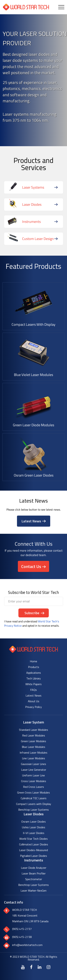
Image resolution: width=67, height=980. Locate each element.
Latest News (31, 521)
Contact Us (31, 566)
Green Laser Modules (33, 741)
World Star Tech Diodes (33, 839)
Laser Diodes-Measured (33, 850)
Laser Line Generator (34, 770)
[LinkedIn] (40, 967)
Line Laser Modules (33, 758)
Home (33, 661)
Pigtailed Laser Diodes (33, 856)
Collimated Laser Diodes (34, 844)
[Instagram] (49, 967)
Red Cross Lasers (33, 787)
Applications (34, 673)
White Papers (33, 684)
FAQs (33, 690)
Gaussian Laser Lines (33, 764)
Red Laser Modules (34, 735)
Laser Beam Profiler (34, 873)
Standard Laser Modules (33, 730)
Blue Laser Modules (33, 747)
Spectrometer (34, 879)
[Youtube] (23, 967)
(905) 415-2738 (22, 937)
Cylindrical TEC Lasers (34, 798)
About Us (34, 701)
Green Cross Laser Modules (33, 792)
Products (34, 667)
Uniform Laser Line (33, 775)
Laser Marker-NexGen (33, 891)
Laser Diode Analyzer (34, 868)
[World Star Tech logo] (33, 652)
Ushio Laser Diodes (34, 827)
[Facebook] (31, 967)
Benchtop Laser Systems (33, 810)
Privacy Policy (33, 707)
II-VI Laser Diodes (34, 833)
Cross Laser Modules (34, 781)
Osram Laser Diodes (33, 822)
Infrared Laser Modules (33, 753)
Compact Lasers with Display (34, 804)
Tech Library (33, 678)
